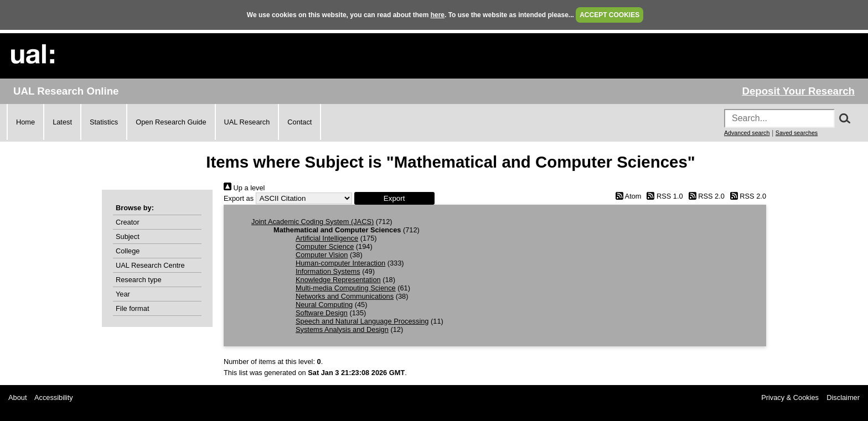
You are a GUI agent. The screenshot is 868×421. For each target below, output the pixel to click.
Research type (139, 280)
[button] (394, 198)
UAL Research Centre (150, 265)
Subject (128, 237)
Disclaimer (843, 397)
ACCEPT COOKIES (609, 15)
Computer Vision (322, 255)
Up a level (244, 188)
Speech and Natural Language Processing (362, 321)
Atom (626, 196)
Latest (62, 122)
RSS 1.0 (663, 196)
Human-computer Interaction (340, 263)
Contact (299, 122)
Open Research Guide (171, 122)
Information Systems (328, 271)
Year (123, 294)
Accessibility (54, 397)
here (438, 15)
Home (25, 122)
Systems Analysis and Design (342, 329)
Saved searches (797, 133)
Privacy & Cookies (790, 397)
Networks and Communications (345, 296)
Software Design (322, 313)
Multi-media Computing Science (346, 288)
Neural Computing (324, 305)
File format (132, 308)
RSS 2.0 (705, 196)
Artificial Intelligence (327, 238)
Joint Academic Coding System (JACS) (312, 222)
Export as (239, 198)
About (17, 397)
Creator (128, 222)
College (128, 251)
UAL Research (247, 122)
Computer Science (325, 246)
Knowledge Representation (338, 280)
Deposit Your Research (798, 91)
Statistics (104, 122)
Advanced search (747, 133)
